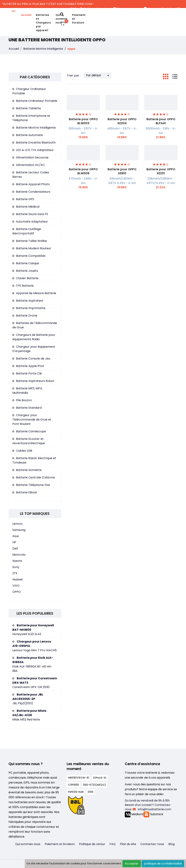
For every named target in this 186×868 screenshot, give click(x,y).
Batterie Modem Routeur (32, 248)
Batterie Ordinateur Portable (35, 101)
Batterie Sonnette (27, 470)
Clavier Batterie (25, 278)
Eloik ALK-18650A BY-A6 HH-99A (33, 664)
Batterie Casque (26, 263)
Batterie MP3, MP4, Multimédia (27, 391)
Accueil (26, 15)
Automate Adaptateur (30, 222)
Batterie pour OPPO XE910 (122, 171)
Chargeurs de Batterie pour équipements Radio (34, 337)
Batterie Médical (26, 207)
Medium (134, 814)
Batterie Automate (28, 135)
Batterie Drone (25, 316)
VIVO (16, 586)
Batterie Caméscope (29, 431)
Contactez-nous (152, 844)
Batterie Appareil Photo (31, 184)
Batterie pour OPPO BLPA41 (161, 121)
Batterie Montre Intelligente (43, 49)
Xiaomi (17, 561)
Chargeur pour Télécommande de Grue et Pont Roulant (32, 420)
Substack (153, 814)
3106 (90, 792)
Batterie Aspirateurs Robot (33, 381)
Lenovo (17, 524)
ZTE (15, 573)
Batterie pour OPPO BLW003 (83, 121)
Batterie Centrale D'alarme (34, 477)
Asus (16, 536)
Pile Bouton (22, 400)
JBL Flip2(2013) (28, 699)
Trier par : (74, 75)
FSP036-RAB (76, 792)
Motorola (19, 555)
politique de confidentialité (163, 864)
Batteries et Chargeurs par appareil (44, 23)
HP (14, 542)
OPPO (17, 592)
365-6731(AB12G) (94, 785)
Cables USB (22, 451)
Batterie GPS (23, 199)
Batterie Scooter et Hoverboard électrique (29, 441)
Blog (171, 844)
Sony (16, 567)
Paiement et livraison (79, 19)
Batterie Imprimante (29, 308)
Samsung (19, 530)
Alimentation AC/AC (29, 165)
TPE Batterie (23, 286)
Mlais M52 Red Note (29, 715)
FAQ (113, 844)
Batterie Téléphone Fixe (31, 485)
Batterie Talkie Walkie (30, 241)
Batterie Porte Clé (27, 373)
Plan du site (128, 844)
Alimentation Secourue (30, 157)
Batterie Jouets (25, 271)
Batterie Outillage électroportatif (27, 231)
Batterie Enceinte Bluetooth (34, 143)
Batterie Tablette (27, 108)
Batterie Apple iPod (28, 366)
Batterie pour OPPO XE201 (161, 171)
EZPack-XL (100, 778)
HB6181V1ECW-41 (79, 778)
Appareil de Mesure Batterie (34, 293)
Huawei (17, 579)
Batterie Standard (27, 408)
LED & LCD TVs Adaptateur (33, 150)
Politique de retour (92, 844)
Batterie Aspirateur (28, 301)
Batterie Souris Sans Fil (30, 214)
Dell (15, 548)
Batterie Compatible (29, 256)
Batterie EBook (25, 492)
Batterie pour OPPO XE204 (122, 121)
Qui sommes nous (28, 844)
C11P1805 (73, 785)
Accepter (132, 864)
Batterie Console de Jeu (31, 359)
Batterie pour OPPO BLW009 (83, 171)
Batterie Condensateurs (31, 192)
